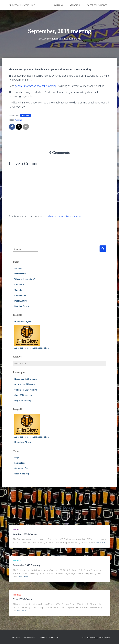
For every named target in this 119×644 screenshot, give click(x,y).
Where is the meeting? (97, 5)
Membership (75, 5)
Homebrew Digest (23, 322)
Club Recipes (20, 296)
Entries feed (20, 463)
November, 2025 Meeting (26, 379)
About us (18, 268)
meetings (26, 115)
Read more (100, 543)
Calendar (58, 5)
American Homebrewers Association (32, 337)
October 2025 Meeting (25, 384)
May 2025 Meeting (23, 401)
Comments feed (22, 468)
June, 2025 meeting (23, 395)
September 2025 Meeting (26, 390)
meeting (18, 120)
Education (19, 285)
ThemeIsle (106, 638)
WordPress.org (22, 474)
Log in (17, 457)
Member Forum (22, 306)
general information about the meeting (36, 86)
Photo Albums (21, 301)
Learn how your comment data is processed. (64, 216)
